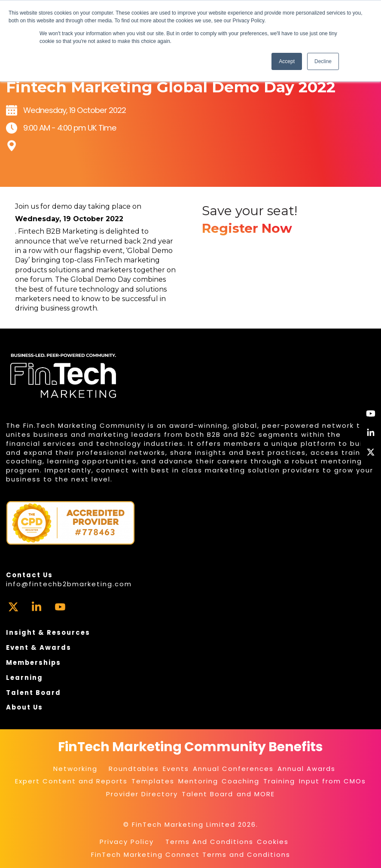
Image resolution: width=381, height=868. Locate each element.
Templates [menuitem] (153, 781)
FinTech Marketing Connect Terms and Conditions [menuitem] (191, 854)
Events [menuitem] (176, 769)
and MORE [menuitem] (256, 794)
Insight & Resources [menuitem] (48, 632)
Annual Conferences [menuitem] (233, 769)
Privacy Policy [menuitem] (127, 842)
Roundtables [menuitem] (134, 769)
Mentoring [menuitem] (198, 781)
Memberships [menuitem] (34, 662)
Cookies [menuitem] (273, 842)
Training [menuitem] (279, 781)
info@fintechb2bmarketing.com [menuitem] (69, 584)
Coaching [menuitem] (241, 781)
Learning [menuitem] (24, 678)
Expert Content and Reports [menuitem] (71, 781)
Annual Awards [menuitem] (306, 769)
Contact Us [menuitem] (29, 575)
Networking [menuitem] (75, 769)
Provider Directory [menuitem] (142, 794)
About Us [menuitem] (24, 707)
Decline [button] (323, 61)
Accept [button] (287, 61)
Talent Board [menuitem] (34, 693)
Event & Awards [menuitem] (39, 647)
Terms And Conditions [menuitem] (209, 842)
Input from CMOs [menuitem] (332, 781)
